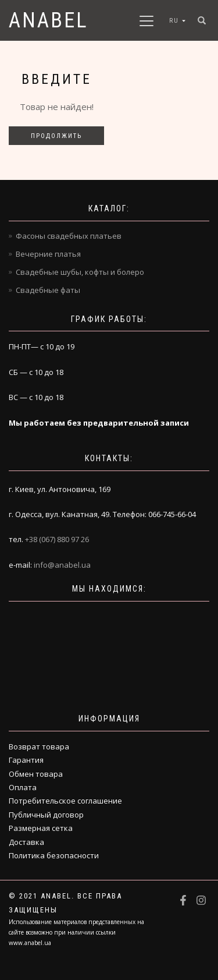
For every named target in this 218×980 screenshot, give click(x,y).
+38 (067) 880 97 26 (57, 539)
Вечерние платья (48, 254)
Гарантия (26, 760)
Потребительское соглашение (65, 801)
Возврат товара (39, 747)
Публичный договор (46, 815)
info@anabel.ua (62, 565)
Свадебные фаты (48, 290)
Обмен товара (36, 774)
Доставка (26, 842)
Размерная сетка (41, 828)
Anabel (49, 20)
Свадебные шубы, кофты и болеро (80, 272)
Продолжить (56, 136)
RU (174, 21)
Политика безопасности (54, 855)
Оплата (23, 787)
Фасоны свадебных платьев (69, 236)
